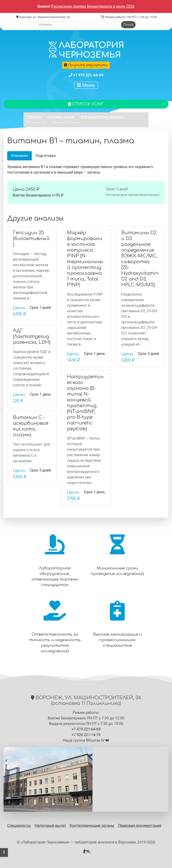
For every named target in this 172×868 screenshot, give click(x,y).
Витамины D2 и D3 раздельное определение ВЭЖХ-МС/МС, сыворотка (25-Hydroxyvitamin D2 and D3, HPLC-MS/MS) (140, 259)
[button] (4, 852)
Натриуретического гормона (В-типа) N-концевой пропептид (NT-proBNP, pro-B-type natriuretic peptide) (85, 403)
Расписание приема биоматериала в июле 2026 (93, 6)
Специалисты (19, 826)
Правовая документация (140, 826)
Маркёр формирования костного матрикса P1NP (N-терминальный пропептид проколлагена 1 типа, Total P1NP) (85, 259)
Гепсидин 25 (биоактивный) (31, 239)
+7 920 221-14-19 (86, 735)
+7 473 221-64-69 (88, 75)
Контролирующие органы (92, 826)
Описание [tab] (19, 156)
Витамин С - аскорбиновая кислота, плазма (31, 426)
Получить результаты (86, 65)
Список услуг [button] (86, 104)
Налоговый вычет (50, 826)
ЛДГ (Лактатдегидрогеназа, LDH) (32, 336)
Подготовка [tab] (46, 156)
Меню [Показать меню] (86, 85)
